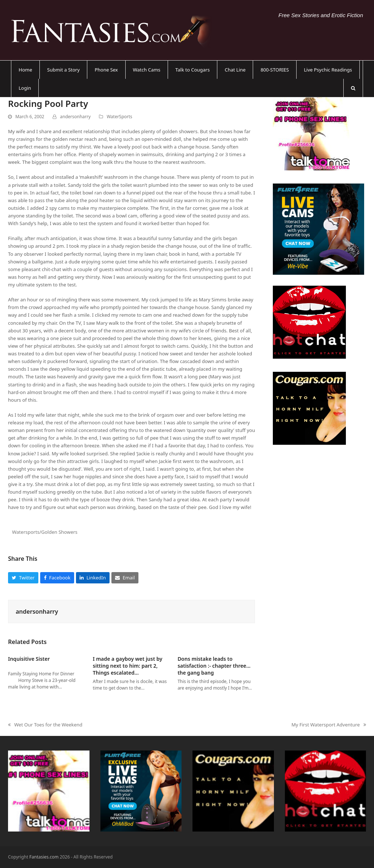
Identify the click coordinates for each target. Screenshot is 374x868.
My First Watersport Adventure (329, 725)
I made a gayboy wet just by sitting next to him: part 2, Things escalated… (127, 666)
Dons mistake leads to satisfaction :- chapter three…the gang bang (214, 666)
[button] (353, 88)
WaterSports (119, 117)
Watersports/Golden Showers (45, 532)
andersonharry (75, 117)
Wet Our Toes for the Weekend (45, 725)
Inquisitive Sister (29, 659)
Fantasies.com (44, 857)
